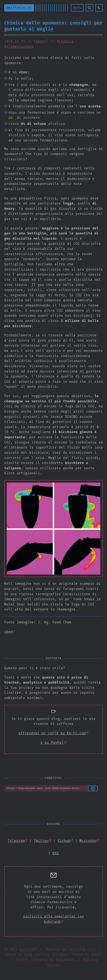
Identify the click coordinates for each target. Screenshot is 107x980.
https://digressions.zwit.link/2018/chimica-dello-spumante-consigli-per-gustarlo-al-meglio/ (46, 788)
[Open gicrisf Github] (65, 841)
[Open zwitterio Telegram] (18, 841)
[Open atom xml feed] (56, 853)
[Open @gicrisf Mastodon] (89, 841)
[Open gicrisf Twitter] (43, 841)
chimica (66, 41)
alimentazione (20, 46)
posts (41, 41)
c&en (8, 632)
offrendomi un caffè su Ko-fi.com (52, 733)
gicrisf (27, 949)
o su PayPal (52, 743)
